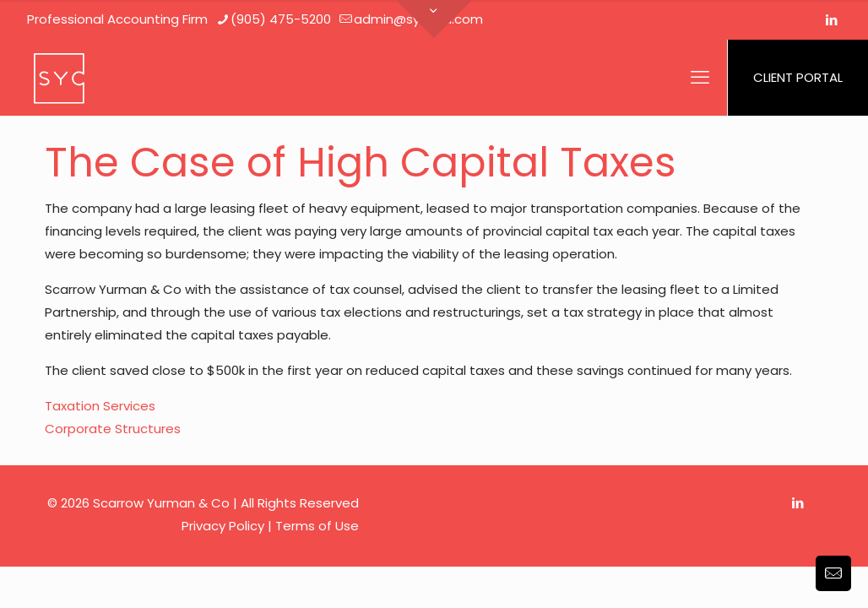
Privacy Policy (223, 526)
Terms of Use (317, 526)
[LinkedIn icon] (831, 20)
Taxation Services (100, 406)
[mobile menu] (700, 78)
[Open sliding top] (434, 19)
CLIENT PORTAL (798, 77)
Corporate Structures (113, 429)
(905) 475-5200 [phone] (281, 19)
